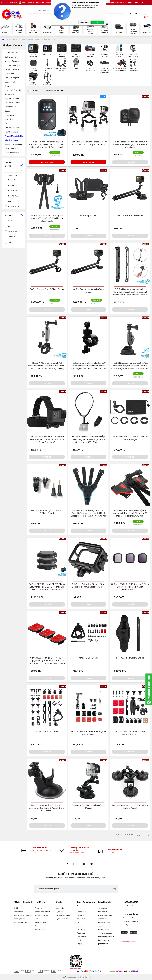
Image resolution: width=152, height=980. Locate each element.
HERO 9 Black (12, 196)
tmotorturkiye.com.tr (106, 933)
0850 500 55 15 (26, 3)
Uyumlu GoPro (14, 164)
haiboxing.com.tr (104, 922)
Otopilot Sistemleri (33, 28)
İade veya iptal (19, 919)
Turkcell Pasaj (82, 937)
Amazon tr (81, 919)
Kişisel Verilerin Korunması (40, 924)
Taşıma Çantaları (12, 98)
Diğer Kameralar (11, 148)
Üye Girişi (59, 912)
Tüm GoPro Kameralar (11, 178)
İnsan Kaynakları (41, 929)
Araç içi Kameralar (76, 28)
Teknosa (80, 926)
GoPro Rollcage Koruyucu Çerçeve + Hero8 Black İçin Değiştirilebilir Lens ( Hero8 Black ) (130, 144)
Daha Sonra (85, 22)
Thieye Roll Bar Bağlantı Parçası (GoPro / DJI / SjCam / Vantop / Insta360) (89, 143)
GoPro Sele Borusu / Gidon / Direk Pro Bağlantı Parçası (130, 438)
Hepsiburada (82, 912)
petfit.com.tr (103, 944)
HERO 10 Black (12, 191)
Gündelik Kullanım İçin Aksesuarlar (12, 130)
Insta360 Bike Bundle (89, 658)
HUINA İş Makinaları (19, 28)
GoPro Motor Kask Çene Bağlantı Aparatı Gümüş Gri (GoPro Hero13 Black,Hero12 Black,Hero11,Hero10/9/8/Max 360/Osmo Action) (47, 218)
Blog (130, 3)
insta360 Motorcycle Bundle (47, 731)
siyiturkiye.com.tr (105, 929)
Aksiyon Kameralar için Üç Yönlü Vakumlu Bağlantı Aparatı (130, 807)
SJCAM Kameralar (12, 65)
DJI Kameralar (11, 57)
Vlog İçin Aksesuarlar (14, 144)
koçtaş (80, 944)
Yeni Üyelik (60, 908)
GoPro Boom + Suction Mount (130, 215)
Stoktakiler (34, 91)
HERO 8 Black (12, 207)
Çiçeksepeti (82, 929)
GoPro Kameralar (12, 53)
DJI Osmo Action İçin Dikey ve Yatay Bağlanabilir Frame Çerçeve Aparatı (88, 585)
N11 (78, 922)
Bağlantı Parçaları (12, 78)
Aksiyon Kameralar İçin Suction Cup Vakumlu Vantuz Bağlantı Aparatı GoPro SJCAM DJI (47, 808)
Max (8, 201)
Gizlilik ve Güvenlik (63, 915)
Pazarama (81, 933)
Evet (97, 22)
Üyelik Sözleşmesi (62, 919)
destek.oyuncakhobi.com (116, 3)
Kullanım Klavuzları (21, 922)
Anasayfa (39, 908)
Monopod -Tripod (12, 103)
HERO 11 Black (12, 185)
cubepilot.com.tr (104, 926)
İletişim (16, 908)
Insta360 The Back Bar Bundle (130, 658)
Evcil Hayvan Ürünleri (104, 28)
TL (145, 14)
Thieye (9, 242)
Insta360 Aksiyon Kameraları (12, 71)
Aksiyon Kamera (12, 45)
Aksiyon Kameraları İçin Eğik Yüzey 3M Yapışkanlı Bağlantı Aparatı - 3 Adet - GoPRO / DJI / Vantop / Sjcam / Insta (47, 660)
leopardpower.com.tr (106, 915)
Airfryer (119, 28)
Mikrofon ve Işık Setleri (11, 109)
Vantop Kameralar (12, 61)
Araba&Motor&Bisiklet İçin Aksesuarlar (14, 138)
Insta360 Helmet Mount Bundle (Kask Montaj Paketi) (89, 733)
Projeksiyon (48, 28)
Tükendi (130, 162)
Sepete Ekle (47, 162)
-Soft (64, 977)
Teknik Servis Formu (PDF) (42, 917)
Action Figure (62, 28)
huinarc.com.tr (104, 940)
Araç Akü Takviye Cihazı (90, 28)
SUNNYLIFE (11, 232)
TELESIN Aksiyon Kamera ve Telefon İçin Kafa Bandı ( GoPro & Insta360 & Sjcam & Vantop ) (47, 439)
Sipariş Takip (18, 912)
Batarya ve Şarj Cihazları (11, 84)
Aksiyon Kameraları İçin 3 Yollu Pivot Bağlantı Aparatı (47, 512)
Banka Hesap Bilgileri (43, 912)
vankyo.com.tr (103, 908)
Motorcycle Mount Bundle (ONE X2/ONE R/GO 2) (130, 733)
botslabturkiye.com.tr (106, 937)
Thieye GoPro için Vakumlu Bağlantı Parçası (88, 807)
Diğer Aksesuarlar (12, 153)
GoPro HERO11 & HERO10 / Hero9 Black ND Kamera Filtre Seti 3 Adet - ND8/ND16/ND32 (130, 587)
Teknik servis (139, 3)
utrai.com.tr (103, 912)
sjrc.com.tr (102, 919)
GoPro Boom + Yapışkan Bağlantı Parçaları (88, 290)
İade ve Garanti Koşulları (23, 915)
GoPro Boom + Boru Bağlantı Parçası (47, 289)
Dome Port (9, 115)
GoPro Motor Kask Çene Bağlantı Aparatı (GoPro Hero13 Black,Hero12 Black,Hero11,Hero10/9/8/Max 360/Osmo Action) (130, 513)
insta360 (10, 226)
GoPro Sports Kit (88, 215)
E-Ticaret (70, 977)
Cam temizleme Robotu (133, 28)
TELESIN (10, 237)
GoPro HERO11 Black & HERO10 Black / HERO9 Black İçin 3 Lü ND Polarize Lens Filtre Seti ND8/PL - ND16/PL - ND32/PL (47, 587)
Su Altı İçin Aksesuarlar (10, 121)
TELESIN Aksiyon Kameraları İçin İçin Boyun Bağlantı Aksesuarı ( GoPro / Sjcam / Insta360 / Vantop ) (88, 439)
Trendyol (81, 915)
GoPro (9, 221)
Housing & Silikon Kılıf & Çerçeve (13, 92)
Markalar (14, 216)
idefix (79, 940)
